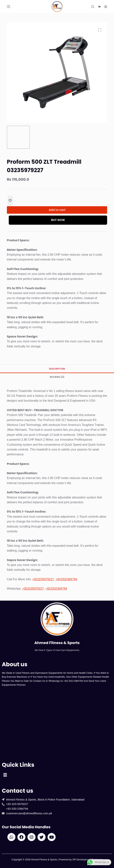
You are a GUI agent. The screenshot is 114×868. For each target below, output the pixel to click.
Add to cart (57, 210)
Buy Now (58, 220)
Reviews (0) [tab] (57, 377)
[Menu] (9, 7)
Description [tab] (57, 369)
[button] (5, 775)
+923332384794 (66, 579)
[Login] (106, 7)
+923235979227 (43, 579)
